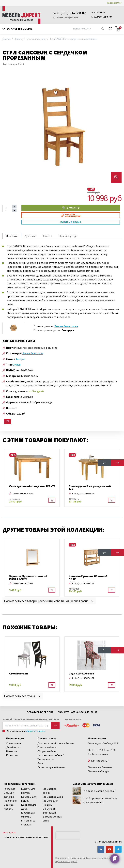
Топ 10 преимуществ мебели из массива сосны (95, 800)
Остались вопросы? (40, 712)
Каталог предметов (17, 29)
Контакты (98, 12)
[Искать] (103, 29)
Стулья (16, 364)
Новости (11, 751)
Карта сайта (9, 833)
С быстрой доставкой (49, 810)
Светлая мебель (9, 806)
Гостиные (9, 789)
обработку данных (35, 731)
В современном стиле (52, 818)
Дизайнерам (14, 747)
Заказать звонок (101, 17)
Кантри (20, 359)
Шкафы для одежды (28, 814)
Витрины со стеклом (28, 822)
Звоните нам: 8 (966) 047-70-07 (78, 712)
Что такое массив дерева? (94, 791)
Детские (9, 797)
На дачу (47, 805)
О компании (13, 743)
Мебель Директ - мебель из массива (29, 837)
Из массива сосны (50, 791)
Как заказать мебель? (51, 755)
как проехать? (98, 760)
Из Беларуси (50, 801)
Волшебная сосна (33, 353)
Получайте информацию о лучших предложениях (31, 719)
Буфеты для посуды (28, 791)
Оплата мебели (47, 747)
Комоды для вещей (29, 799)
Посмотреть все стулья (22, 696)
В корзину (71, 208)
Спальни (9, 793)
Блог (40, 763)
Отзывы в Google (98, 771)
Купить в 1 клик (71, 222)
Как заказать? (114, 3)
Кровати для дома (29, 806)
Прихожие (10, 801)
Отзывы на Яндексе (100, 767)
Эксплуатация (46, 759)
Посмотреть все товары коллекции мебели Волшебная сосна (49, 601)
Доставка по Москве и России (56, 743)
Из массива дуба (53, 797)
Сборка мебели (47, 751)
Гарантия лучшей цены (51, 767)
